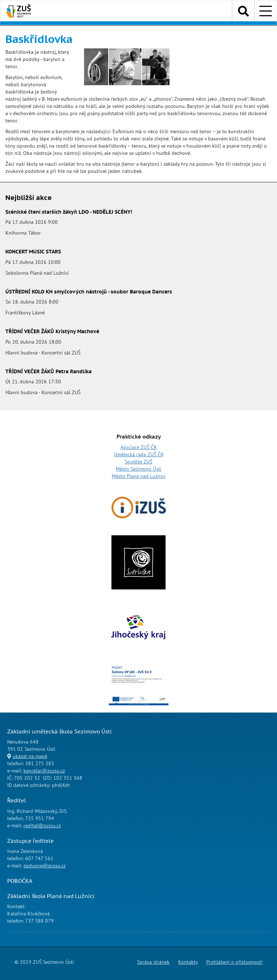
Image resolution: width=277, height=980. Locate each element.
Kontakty (188, 962)
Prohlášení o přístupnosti (234, 962)
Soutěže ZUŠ (138, 462)
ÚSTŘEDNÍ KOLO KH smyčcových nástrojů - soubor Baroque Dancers (89, 292)
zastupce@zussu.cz (45, 866)
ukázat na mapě (30, 756)
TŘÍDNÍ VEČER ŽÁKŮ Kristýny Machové (52, 331)
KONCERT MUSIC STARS (33, 252)
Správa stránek (153, 962)
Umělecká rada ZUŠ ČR (139, 454)
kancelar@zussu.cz (44, 771)
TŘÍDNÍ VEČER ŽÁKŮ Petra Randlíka (49, 371)
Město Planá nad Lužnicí (139, 476)
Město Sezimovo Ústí (139, 469)
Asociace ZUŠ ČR (138, 447)
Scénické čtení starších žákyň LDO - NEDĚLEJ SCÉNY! (69, 212)
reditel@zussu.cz (42, 826)
